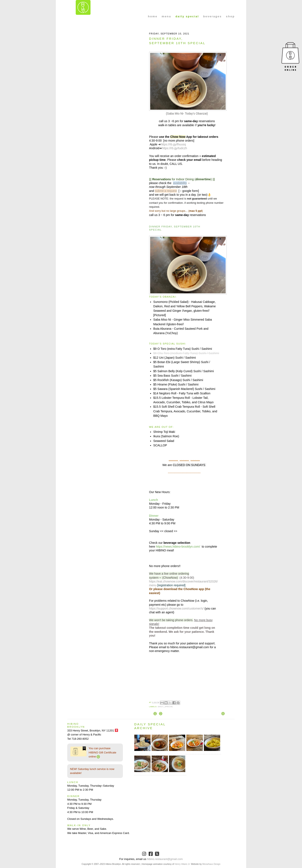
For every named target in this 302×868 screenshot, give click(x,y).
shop (230, 16)
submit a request (166, 191)
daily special (187, 16)
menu (167, 16)
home (153, 16)
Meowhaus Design (211, 864)
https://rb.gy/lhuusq (173, 144)
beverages (213, 16)
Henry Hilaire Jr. (183, 864)
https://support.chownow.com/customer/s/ (176, 608)
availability (180, 183)
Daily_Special (165, 707)
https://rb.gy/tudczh (174, 148)
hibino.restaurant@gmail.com (165, 859)
